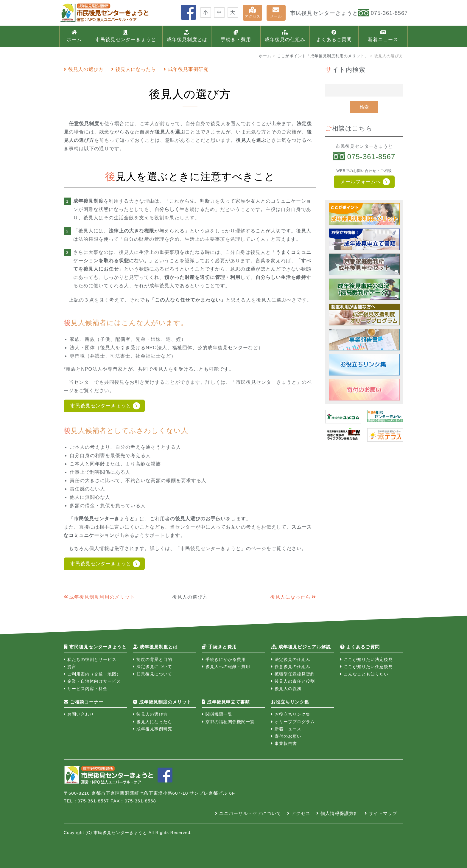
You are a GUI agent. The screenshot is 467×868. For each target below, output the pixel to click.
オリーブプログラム (295, 722)
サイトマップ (383, 813)
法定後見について (154, 667)
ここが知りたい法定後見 (368, 659)
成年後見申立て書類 (226, 702)
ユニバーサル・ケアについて (250, 813)
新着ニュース (383, 36)
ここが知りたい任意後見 (368, 667)
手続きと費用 (219, 647)
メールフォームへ (361, 182)
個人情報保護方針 (340, 813)
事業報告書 (286, 743)
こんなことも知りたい (366, 674)
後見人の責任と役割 (295, 681)
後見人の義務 (288, 689)
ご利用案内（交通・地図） (94, 674)
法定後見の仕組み (292, 659)
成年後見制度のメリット (162, 702)
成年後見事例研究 (188, 69)
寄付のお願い (288, 736)
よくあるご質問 (334, 36)
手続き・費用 (236, 36)
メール (276, 13)
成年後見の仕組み (285, 36)
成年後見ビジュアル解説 (301, 647)
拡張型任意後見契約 (295, 674)
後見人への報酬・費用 (228, 667)
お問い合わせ (81, 714)
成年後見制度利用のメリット (102, 597)
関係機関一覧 (219, 714)
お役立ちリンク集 (292, 714)
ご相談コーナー (84, 702)
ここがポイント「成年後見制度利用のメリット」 (323, 56)
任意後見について (154, 674)
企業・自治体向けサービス (94, 681)
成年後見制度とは (187, 36)
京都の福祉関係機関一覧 (230, 722)
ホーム (74, 36)
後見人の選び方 (86, 69)
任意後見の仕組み (292, 667)
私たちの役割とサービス (92, 659)
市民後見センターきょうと (126, 36)
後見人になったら (136, 69)
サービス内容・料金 (87, 689)
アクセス (253, 13)
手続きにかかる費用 (226, 659)
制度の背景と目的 (154, 659)
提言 (72, 667)
